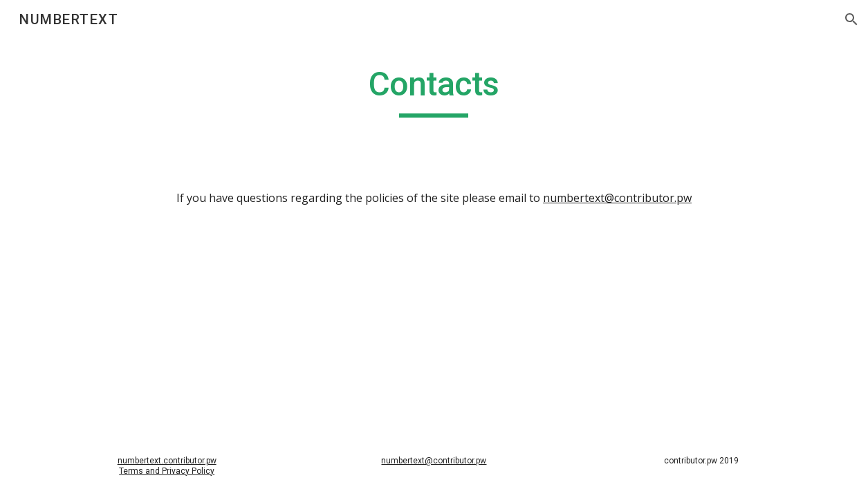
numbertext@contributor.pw (617, 198)
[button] (851, 19)
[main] (434, 91)
